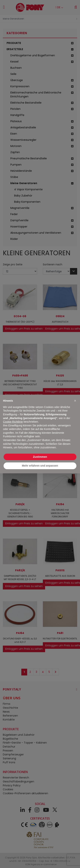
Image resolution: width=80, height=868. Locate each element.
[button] (75, 401)
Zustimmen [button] (40, 457)
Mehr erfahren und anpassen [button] (40, 466)
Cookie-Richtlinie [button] (13, 422)
